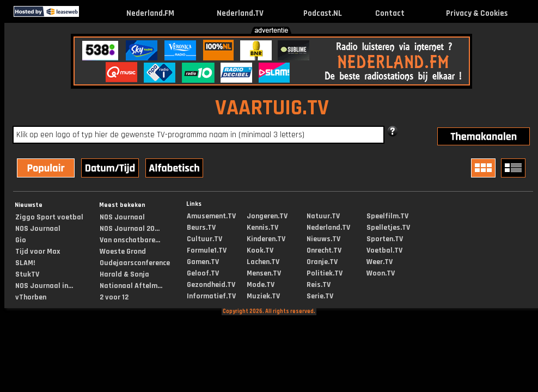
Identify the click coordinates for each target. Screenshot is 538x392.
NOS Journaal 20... (130, 229)
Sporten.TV (385, 239)
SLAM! (25, 263)
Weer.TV (380, 262)
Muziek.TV (263, 296)
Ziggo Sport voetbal (49, 217)
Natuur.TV (323, 216)
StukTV (27, 274)
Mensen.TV (264, 273)
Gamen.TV (203, 262)
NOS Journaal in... (44, 286)
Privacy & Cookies (477, 13)
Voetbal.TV (384, 250)
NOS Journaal (38, 229)
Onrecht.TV (324, 250)
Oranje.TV (322, 262)
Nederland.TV (240, 13)
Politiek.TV (325, 273)
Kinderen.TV (266, 239)
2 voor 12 (114, 297)
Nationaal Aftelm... (131, 286)
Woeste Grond (123, 252)
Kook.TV (260, 250)
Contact (390, 13)
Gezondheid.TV (211, 285)
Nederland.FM (150, 13)
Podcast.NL (323, 13)
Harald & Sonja (124, 274)
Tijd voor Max (38, 252)
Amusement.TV (211, 216)
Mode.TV (261, 285)
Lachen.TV (263, 262)
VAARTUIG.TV (272, 108)
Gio (21, 240)
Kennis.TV (262, 228)
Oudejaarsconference (135, 263)
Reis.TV (319, 285)
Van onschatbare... (130, 240)
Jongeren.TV (267, 216)
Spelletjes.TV (388, 228)
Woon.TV (381, 273)
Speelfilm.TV (387, 216)
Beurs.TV (201, 228)
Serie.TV (320, 296)
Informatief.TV (211, 296)
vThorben (31, 297)
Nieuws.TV (323, 239)
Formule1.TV (207, 250)
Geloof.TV (203, 273)
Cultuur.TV (204, 239)
